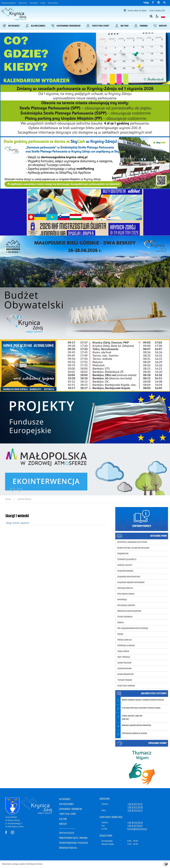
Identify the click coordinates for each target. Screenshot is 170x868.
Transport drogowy (125, 680)
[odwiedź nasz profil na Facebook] (153, 3)
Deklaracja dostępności (9, 3)
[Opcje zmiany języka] (163, 16)
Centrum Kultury (67, 833)
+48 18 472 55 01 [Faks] (135, 810)
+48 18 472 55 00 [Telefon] (135, 807)
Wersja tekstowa (53, 3)
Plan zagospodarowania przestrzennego (133, 628)
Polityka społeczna (125, 640)
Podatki (120, 634)
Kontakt (43, 3)
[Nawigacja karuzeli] (16, 490)
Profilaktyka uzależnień (126, 646)
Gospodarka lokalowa (125, 571)
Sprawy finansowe (124, 663)
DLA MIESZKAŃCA (66, 804)
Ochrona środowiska (125, 617)
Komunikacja (122, 600)
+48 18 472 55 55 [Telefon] (135, 822)
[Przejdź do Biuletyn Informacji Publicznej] (146, 3)
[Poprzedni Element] (13, 490)
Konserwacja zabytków (126, 605)
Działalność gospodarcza (127, 559)
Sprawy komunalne (125, 668)
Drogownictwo (123, 554)
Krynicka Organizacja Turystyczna (74, 843)
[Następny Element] (20, 490)
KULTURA (63, 819)
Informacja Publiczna (125, 588)
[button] (157, 16)
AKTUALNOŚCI (65, 799)
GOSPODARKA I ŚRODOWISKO (71, 809)
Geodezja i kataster (125, 565)
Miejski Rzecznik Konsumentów (129, 611)
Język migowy (34, 3)
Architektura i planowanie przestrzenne (132, 542)
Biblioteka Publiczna (68, 848)
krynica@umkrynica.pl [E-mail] (137, 829)
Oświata (121, 622)
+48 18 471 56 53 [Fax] (135, 826)
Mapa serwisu (23, 3)
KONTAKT (63, 824)
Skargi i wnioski (123, 651)
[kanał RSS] (164, 3)
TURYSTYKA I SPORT (68, 814)
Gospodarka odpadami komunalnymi (131, 582)
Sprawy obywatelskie (126, 674)
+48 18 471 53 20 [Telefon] (135, 804)
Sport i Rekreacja (124, 657)
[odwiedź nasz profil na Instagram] (159, 3)
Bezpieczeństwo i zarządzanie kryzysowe (133, 548)
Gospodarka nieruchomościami (129, 577)
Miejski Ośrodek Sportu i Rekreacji (73, 838)
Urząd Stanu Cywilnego (126, 686)
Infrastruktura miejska (126, 594)
